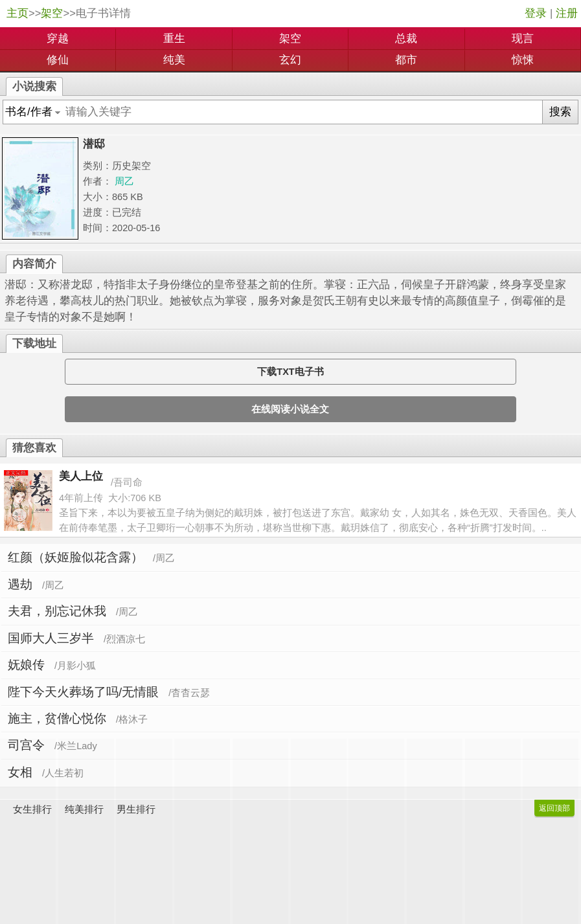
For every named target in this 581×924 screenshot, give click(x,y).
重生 (174, 39)
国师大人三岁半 (51, 638)
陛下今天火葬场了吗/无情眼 (83, 692)
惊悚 (523, 60)
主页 (17, 13)
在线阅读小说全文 (290, 409)
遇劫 (20, 584)
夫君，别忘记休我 (57, 611)
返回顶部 (554, 808)
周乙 (124, 181)
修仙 (58, 60)
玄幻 (290, 60)
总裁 (406, 39)
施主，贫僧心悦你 (57, 718)
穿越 (58, 39)
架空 (52, 13)
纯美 (174, 60)
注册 (567, 13)
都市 (406, 60)
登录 (536, 13)
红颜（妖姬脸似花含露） (75, 557)
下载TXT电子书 (290, 372)
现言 (523, 39)
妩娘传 (26, 665)
